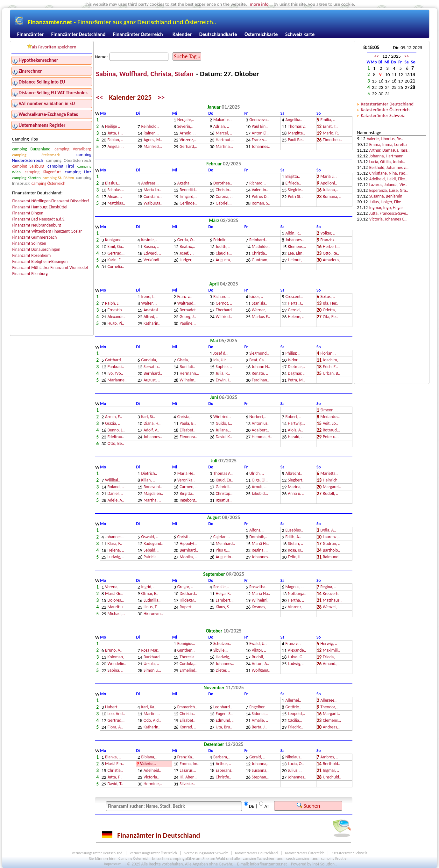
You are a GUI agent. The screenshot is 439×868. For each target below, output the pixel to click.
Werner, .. (260, 310)
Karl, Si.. (148, 417)
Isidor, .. (256, 297)
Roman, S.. (261, 203)
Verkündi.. (152, 260)
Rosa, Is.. (295, 550)
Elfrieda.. (293, 183)
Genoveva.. (259, 120)
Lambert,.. (225, 600)
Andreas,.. (332, 727)
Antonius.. (261, 424)
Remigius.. (186, 644)
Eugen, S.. (224, 714)
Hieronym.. (153, 614)
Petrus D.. (260, 197)
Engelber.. (258, 707)
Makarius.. (222, 120)
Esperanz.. (225, 771)
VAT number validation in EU (47, 104)
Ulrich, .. (257, 474)
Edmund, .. (225, 721)
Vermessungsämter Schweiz (206, 853)
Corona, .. (224, 197)
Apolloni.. (329, 183)
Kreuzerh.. (332, 594)
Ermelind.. (188, 671)
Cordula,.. (188, 664)
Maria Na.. (261, 594)
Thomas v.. (297, 127)
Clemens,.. (332, 721)
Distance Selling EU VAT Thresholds (53, 93)
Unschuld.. (332, 777)
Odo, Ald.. (152, 721)
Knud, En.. (225, 480)
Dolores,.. (116, 600)
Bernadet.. (189, 310)
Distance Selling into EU (42, 82)
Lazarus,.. (188, 771)
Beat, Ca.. (258, 360)
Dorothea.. (223, 183)
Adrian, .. (221, 127)
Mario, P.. (331, 133)
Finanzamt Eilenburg (30, 274)
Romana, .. (332, 197)
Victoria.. (151, 777)
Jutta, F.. (115, 777)
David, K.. (224, 437)
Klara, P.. (115, 544)
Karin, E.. (115, 260)
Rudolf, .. (330, 494)
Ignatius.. (224, 500)
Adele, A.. (116, 500)
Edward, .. (152, 253)
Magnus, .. (295, 587)
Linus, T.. (151, 607)
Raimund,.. (332, 557)
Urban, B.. (332, 374)
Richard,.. (258, 183)
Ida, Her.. (331, 304)
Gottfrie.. (293, 707)
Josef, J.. (187, 253)
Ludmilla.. (152, 600)
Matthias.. (116, 203)
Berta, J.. (259, 727)
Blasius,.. (113, 183)
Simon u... (152, 671)
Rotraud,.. (331, 430)
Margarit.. (331, 714)
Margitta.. (296, 133)
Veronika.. (186, 480)
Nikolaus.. (294, 757)
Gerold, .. (296, 310)
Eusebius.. (294, 530)
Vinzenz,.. (188, 140)
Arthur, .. (223, 764)
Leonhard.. (223, 707)
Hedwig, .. (225, 657)
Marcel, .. (224, 133)
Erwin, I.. (223, 380)
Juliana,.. (330, 190)
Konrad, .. (188, 727)
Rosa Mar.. (150, 651)
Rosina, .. (151, 247)
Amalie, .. (260, 721)
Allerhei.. (293, 701)
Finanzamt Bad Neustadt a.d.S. (39, 219)
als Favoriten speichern (52, 47)
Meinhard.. (225, 544)
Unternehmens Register (42, 125)
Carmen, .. (188, 487)
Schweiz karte (300, 34)
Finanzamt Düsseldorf (70, 201)
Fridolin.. (221, 240)
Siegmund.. (259, 354)
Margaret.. (332, 487)
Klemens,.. (297, 247)
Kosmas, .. (261, 607)
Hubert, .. (113, 707)
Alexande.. (297, 651)
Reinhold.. (150, 127)
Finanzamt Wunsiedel (69, 268)
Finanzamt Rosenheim (31, 255)
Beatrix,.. (187, 247)
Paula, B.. (188, 424)
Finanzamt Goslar (67, 231)
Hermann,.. (189, 374)
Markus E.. (261, 317)
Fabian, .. (115, 140)
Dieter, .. (223, 671)
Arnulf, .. (259, 487)
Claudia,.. (224, 253)
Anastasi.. (152, 310)
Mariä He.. (186, 474)
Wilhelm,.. (188, 380)
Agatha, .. (186, 183)
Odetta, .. (331, 310)
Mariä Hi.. (260, 544)
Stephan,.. (261, 777)
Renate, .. (260, 374)
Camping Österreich (134, 859)
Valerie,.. (148, 764)
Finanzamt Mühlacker (31, 268)
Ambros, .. (329, 757)
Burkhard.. (153, 657)
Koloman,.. (117, 657)
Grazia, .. (113, 424)
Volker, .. (328, 233)
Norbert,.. (258, 417)
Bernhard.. (153, 374)
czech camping (298, 859)
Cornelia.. (116, 267)
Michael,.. (116, 614)
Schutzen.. (222, 644)
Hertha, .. (296, 600)
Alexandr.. (116, 317)
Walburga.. (153, 203)
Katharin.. (152, 324)
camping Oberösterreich (69, 160)
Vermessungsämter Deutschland (97, 853)
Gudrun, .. (332, 544)
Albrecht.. (294, 474)
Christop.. (224, 494)
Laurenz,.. (331, 537)
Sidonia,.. (260, 714)
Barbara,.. (222, 757)
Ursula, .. (151, 664)
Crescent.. (294, 297)
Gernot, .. (224, 304)
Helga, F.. (224, 594)
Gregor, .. (185, 587)
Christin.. (224, 190)
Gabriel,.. (224, 203)
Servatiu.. (152, 367)
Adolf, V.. (151, 430)
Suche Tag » (187, 56)
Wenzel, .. (331, 607)
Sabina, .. (116, 671)
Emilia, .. (328, 120)
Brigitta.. (293, 177)
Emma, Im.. (189, 764)
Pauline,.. (188, 324)
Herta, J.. (295, 304)
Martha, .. (152, 500)
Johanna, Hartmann (386, 156)
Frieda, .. (330, 657)
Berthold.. (332, 764)
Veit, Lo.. (330, 424)
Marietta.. (329, 474)
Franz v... (259, 140)
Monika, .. (188, 557)
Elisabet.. (188, 430)
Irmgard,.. (188, 197)
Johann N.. (261, 367)
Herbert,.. (331, 247)
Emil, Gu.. (116, 247)
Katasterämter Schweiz (383, 115)
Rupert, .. (188, 607)
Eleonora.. (188, 437)
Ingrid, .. (148, 587)
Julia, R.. (223, 374)
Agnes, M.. (153, 140)
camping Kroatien (335, 859)
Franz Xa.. (186, 757)
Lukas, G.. (296, 657)
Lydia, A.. (328, 530)
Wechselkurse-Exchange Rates (48, 114)
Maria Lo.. (152, 190)
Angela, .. (116, 147)
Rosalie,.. (221, 587)
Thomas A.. (223, 474)
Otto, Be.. (116, 444)
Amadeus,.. (333, 260)
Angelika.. (294, 120)
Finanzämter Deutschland (78, 34)
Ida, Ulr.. (220, 360)
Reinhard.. (258, 240)
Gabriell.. (224, 487)
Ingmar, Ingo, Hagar (386, 208)
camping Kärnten (26, 178)
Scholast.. (116, 190)
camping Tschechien (258, 859)
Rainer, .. (151, 133)
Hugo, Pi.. (116, 324)
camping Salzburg (28, 166)
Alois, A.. (295, 430)
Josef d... (221, 354)
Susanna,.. (261, 771)
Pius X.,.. (223, 550)
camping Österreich (49, 183)
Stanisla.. (260, 304)
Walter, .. (149, 304)
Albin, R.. (293, 233)
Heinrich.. (331, 480)
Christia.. (259, 253)
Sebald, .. (152, 550)
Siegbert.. (296, 480)
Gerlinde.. (188, 203)
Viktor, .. (259, 651)
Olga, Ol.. (260, 480)
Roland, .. (116, 487)
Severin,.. (185, 127)
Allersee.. (328, 701)
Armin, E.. (113, 417)
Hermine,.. (153, 784)
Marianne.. (117, 380)
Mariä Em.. (115, 764)
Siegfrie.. (295, 190)
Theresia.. (188, 657)
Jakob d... (260, 494)
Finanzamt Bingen (28, 213)
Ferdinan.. (261, 380)
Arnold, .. (188, 133)
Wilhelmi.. (261, 600)
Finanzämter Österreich (138, 34)
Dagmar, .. (297, 374)
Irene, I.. (148, 297)
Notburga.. (297, 594)
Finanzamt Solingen (29, 243)
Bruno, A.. (114, 651)
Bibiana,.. (149, 757)
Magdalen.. (153, 494)
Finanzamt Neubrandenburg (36, 225)
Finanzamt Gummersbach (34, 237)
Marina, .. (296, 487)
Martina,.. (224, 147)
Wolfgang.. (261, 671)
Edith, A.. (293, 537)
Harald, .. (296, 437)
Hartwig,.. (296, 424)
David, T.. (115, 784)
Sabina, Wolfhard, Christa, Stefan (145, 74)
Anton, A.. (261, 664)
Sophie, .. (224, 367)
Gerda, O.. (186, 240)
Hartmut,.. (225, 140)
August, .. (152, 380)
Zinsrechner (30, 71)
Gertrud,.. (116, 253)
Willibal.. (113, 480)
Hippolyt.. (188, 544)
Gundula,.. (150, 360)
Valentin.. (260, 190)
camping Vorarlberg (73, 149)
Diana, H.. (152, 424)
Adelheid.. (152, 771)
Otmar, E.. (150, 594)
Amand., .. (332, 664)
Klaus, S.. (223, 607)
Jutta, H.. (115, 133)
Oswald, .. (150, 537)
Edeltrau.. (116, 437)
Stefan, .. (295, 544)
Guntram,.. (261, 260)
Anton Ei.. (260, 133)
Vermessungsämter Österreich (153, 853)
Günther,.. (186, 651)
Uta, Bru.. (224, 727)
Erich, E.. (330, 367)
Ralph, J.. (113, 304)
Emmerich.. (187, 707)
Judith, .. (223, 247)
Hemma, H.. (262, 437)
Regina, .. (260, 550)
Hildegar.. (188, 600)
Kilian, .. (148, 480)
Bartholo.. (331, 550)
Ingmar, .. (331, 771)
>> (161, 97)
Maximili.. (331, 651)
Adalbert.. (260, 430)
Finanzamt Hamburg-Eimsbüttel (40, 207)
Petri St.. (295, 197)
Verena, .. (113, 587)
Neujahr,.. (186, 120)
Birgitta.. (187, 494)
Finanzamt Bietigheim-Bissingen (40, 261)
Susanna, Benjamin (386, 196)
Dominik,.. (258, 537)
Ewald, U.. (258, 644)
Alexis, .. (115, 197)
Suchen (308, 806)
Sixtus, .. (327, 297)
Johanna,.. (261, 764)
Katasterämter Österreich (385, 110)
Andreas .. (150, 183)
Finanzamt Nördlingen (31, 201)
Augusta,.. (225, 260)
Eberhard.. (225, 310)
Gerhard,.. (188, 147)
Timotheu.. (332, 140)
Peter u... (331, 437)
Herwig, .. (329, 644)
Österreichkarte (261, 34)
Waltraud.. (187, 304)
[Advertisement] (391, 281)
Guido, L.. (224, 424)
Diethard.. (188, 594)
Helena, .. (116, 550)
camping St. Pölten (58, 178)
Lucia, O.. (296, 764)
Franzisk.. (328, 240)
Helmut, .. (296, 260)
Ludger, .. (188, 260)
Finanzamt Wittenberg (32, 231)
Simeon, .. (329, 410)
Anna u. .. (296, 494)
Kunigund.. (114, 240)
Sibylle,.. (221, 651)
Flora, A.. (115, 727)
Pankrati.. (116, 367)
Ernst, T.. (330, 127)
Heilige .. (113, 127)
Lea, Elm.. (296, 253)
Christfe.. (224, 777)
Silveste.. (187, 784)
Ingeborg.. (188, 500)
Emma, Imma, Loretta (388, 145)
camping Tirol (61, 166)
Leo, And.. (116, 714)
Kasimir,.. (149, 240)
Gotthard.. (114, 360)
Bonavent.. (153, 487)
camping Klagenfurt (43, 172)
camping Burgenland (31, 149)
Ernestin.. (116, 310)
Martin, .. (152, 714)
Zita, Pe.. (330, 317)
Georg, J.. (188, 317)
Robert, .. (294, 417)
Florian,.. (328, 354)
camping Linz (78, 172)
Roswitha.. (258, 587)
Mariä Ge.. (114, 594)
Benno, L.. (116, 430)
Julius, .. (295, 771)
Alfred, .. (151, 317)
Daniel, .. (115, 494)
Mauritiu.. (116, 607)
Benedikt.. (188, 190)
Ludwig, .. (116, 557)
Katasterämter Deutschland (387, 104)
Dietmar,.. (296, 367)
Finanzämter (30, 34)
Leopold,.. (296, 714)
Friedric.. (295, 727)
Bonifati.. (187, 367)
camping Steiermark (36, 155)
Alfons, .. (257, 530)
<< (99, 97)
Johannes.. (261, 147)
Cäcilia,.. (295, 721)
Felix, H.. (295, 557)
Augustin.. (225, 557)
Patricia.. (151, 557)
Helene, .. (296, 317)
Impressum (113, 864)
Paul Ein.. (260, 127)
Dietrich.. (149, 474)
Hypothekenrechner (39, 60)
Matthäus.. (332, 600)
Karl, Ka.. (149, 707)
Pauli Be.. (296, 140)
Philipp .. (293, 354)
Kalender (182, 34)
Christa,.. (185, 417)
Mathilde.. (261, 247)
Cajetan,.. (222, 537)
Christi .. (184, 537)
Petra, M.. (296, 380)
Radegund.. (153, 544)
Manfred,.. (153, 147)
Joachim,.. (332, 360)
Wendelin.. (117, 664)
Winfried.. (222, 417)
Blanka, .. (113, 757)
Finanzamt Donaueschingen (36, 249)
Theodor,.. (329, 707)
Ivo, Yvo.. (115, 374)
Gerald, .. (257, 757)
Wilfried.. (224, 317)
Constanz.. (153, 197)
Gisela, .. (185, 360)
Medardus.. (330, 417)
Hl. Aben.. (188, 777)
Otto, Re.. (331, 253)
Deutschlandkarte (218, 34)
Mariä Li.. (328, 177)
